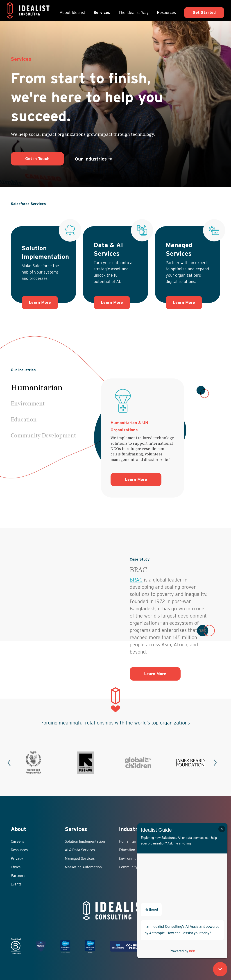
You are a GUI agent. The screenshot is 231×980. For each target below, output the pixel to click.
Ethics (16, 867)
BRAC (136, 580)
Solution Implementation (85, 841)
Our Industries (93, 159)
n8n (192, 951)
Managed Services (80, 859)
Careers (17, 841)
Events (16, 884)
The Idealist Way (134, 12)
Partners (18, 876)
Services (102, 12)
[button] (43, 404)
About (19, 829)
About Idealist (72, 12)
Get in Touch (37, 159)
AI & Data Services (80, 850)
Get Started (204, 12)
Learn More (40, 302)
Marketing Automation (83, 867)
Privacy (17, 859)
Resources (166, 12)
